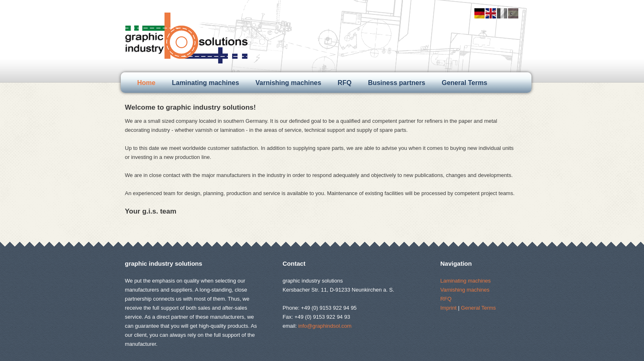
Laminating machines (205, 83)
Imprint (448, 308)
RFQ (345, 83)
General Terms (465, 83)
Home (146, 83)
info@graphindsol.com (325, 326)
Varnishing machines (288, 83)
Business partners (397, 83)
